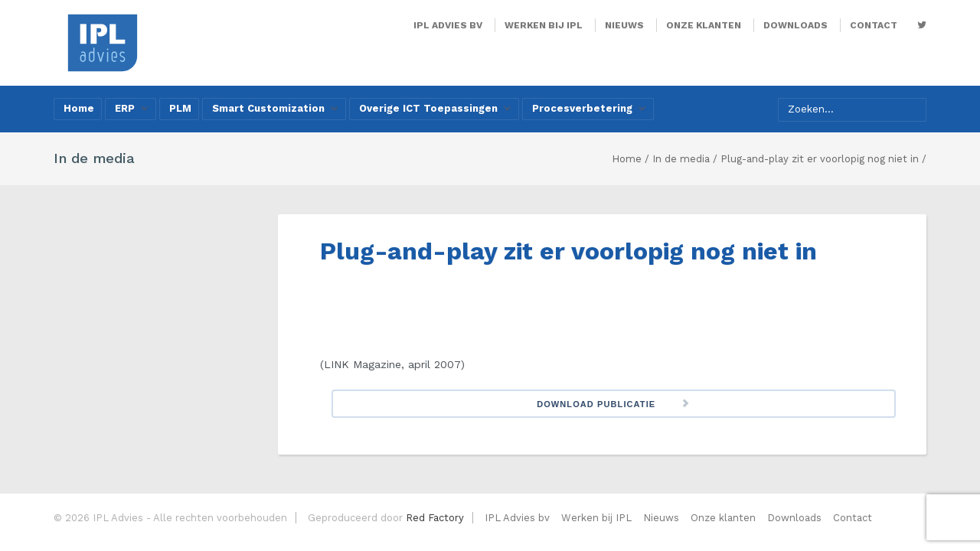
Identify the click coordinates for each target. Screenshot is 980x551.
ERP (132, 108)
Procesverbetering (589, 108)
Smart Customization (275, 108)
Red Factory (435, 518)
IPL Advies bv (448, 25)
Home (79, 108)
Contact (874, 25)
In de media (681, 159)
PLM (180, 108)
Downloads (795, 25)
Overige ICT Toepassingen (435, 108)
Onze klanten (704, 25)
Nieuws (624, 25)
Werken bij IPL (544, 25)
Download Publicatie (596, 404)
